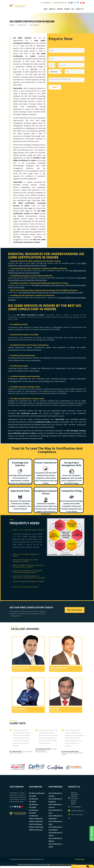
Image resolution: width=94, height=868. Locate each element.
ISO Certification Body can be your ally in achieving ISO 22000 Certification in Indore (51, 292)
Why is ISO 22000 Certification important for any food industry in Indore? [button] (27, 565)
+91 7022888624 (46, 3)
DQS (81, 422)
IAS (54, 424)
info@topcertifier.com (60, 3)
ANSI (74, 424)
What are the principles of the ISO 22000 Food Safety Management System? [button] (26, 571)
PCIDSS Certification (36, 827)
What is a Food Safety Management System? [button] (27, 530)
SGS (72, 422)
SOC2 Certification (36, 824)
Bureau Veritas (14, 424)
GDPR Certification (36, 830)
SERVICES (22, 25)
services (60, 9)
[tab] (28, 530)
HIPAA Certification (36, 821)
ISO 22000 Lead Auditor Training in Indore (25, 387)
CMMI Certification (36, 819)
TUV (76, 422)
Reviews (67, 9)
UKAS (66, 424)
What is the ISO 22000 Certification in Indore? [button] (25, 555)
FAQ (73, 9)
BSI (68, 422)
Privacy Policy (80, 859)
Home (45, 9)
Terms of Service (67, 865)
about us (52, 9)
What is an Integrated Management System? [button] (27, 582)
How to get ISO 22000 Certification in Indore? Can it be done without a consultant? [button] (28, 576)
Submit (55, 87)
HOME (12, 25)
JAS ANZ (59, 424)
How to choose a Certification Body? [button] (24, 587)
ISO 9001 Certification (37, 793)
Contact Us (79, 9)
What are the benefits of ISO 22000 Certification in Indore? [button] (24, 560)
